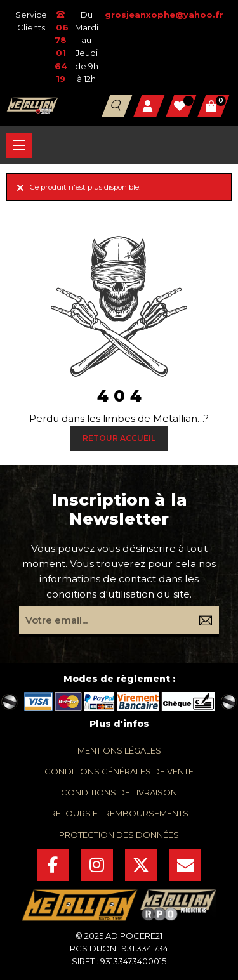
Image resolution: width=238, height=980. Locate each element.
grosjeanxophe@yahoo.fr (164, 15)
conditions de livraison (119, 792)
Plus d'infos (119, 724)
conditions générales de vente (119, 771)
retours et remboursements (119, 813)
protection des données (119, 835)
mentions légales (119, 750)
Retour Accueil (119, 438)
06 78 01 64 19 (61, 47)
